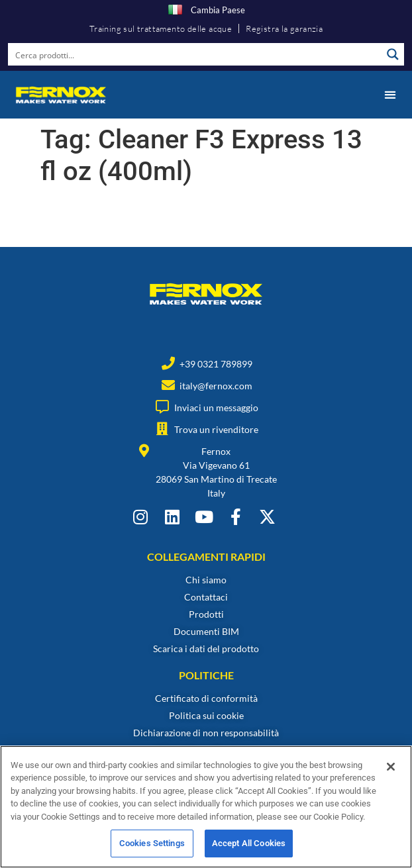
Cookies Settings (152, 853)
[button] (390, 95)
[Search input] (195, 54)
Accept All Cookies (249, 853)
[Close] (391, 776)
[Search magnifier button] (393, 54)
